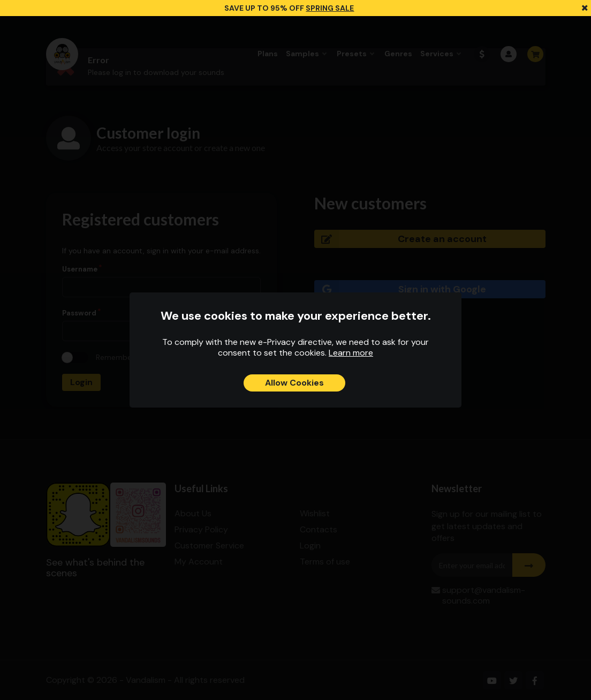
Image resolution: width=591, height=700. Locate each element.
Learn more (351, 353)
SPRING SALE (330, 8)
